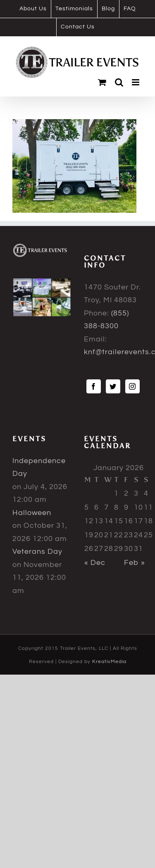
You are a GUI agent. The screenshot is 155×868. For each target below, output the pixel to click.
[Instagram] (132, 386)
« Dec (95, 563)
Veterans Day (37, 552)
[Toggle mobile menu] (136, 82)
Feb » (135, 563)
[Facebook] (94, 386)
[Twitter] (113, 386)
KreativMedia (109, 662)
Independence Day (39, 467)
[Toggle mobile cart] (102, 82)
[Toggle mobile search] (119, 82)
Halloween (32, 513)
